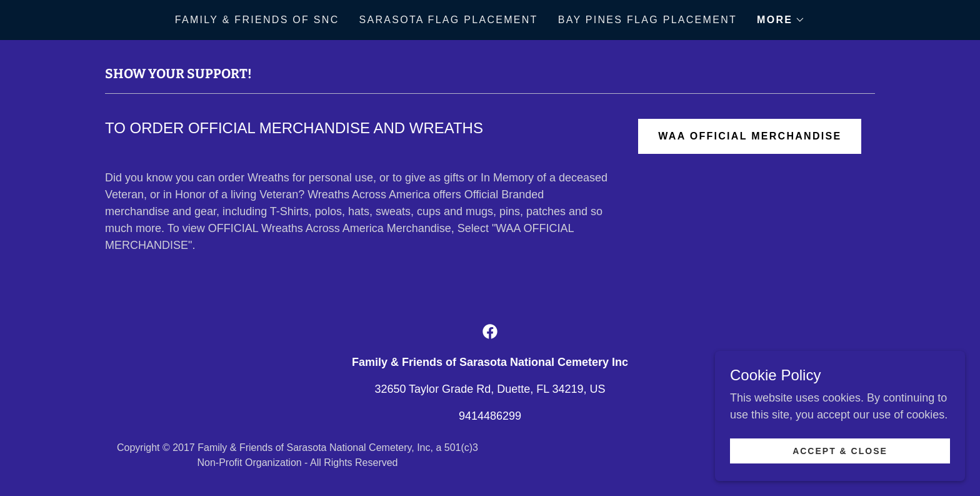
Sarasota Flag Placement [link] (449, 20)
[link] (490, 332)
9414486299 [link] (490, 416)
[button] (781, 20)
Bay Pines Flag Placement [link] (647, 20)
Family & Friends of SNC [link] (257, 20)
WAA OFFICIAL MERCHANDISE (750, 136)
